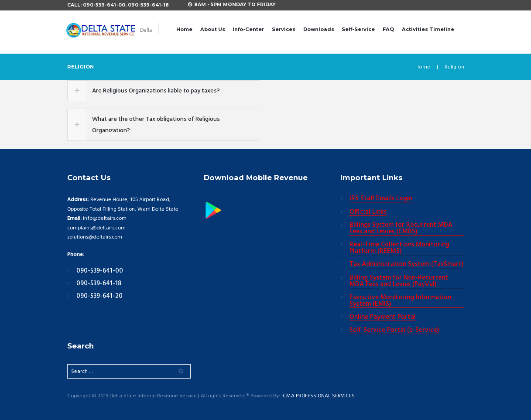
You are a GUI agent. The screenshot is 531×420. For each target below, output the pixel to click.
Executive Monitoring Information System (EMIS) (400, 301)
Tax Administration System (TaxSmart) (406, 265)
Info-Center (248, 29)
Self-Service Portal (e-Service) (394, 331)
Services (284, 29)
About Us (213, 29)
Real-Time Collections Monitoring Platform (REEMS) (399, 248)
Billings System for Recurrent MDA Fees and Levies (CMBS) (401, 229)
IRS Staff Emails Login (381, 199)
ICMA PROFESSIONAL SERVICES (319, 396)
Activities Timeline (428, 29)
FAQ (388, 29)
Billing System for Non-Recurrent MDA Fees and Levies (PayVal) (399, 282)
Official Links (368, 212)
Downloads (319, 29)
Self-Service (358, 29)
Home (184, 29)
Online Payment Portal (383, 318)
